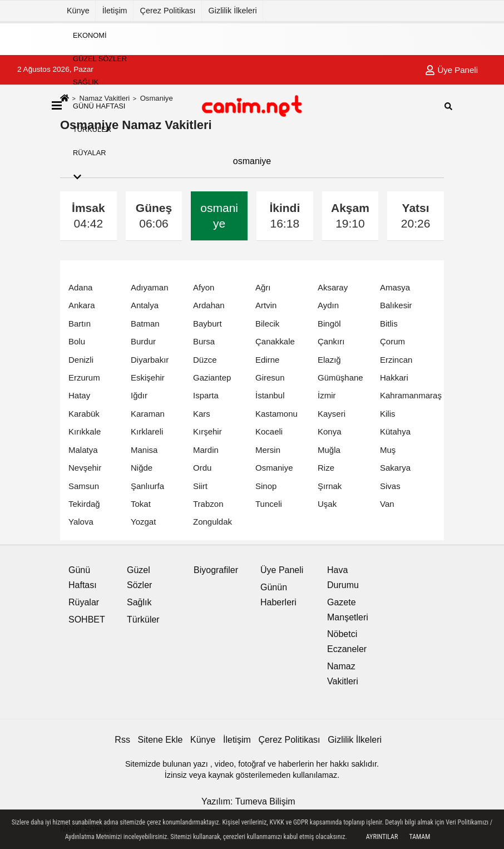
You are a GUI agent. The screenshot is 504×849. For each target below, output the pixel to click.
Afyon (204, 287)
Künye (78, 11)
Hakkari (394, 377)
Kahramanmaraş (411, 395)
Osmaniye (274, 468)
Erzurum (84, 377)
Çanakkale (275, 341)
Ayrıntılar (382, 837)
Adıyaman (150, 287)
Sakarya (395, 468)
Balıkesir (396, 305)
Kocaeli (269, 431)
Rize (326, 468)
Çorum (392, 341)
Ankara (82, 305)
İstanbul (270, 395)
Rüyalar (90, 153)
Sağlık (86, 82)
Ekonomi (90, 35)
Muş (388, 450)
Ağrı (263, 287)
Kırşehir (207, 431)
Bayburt (207, 324)
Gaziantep (212, 377)
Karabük (84, 414)
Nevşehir (85, 468)
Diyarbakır (150, 360)
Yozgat (143, 522)
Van (387, 504)
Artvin (266, 305)
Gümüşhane (340, 377)
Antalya (145, 305)
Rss (122, 740)
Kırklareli (147, 431)
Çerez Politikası (168, 11)
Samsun (84, 486)
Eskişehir (148, 377)
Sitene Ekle (160, 740)
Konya (330, 431)
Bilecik (267, 324)
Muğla (329, 450)
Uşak (327, 504)
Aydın (328, 305)
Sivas (390, 486)
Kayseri (332, 414)
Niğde (142, 468)
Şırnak (330, 486)
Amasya (395, 287)
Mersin (268, 450)
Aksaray (333, 287)
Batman (145, 324)
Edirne (267, 360)
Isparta (206, 395)
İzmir (327, 395)
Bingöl (329, 324)
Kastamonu (276, 414)
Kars (202, 414)
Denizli (81, 360)
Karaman (148, 414)
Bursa (204, 341)
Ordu (202, 468)
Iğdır (139, 395)
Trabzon (208, 504)
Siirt (200, 486)
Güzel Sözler (100, 59)
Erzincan (396, 360)
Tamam (419, 837)
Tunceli (269, 504)
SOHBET (87, 620)
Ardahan (209, 305)
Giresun (270, 377)
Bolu (77, 341)
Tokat (141, 504)
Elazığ (329, 360)
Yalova (81, 522)
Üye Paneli (282, 570)
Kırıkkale (85, 431)
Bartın (80, 324)
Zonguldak (213, 522)
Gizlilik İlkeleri (233, 11)
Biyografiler (216, 570)
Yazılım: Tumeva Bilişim (248, 801)
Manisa (144, 450)
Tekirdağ (84, 504)
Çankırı (331, 341)
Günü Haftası (99, 105)
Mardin (206, 450)
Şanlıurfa (147, 486)
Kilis (388, 414)
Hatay (79, 395)
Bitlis (389, 324)
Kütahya (395, 431)
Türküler (92, 129)
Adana (80, 287)
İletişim (115, 11)
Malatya (83, 450)
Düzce (205, 360)
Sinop (266, 486)
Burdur (143, 341)
